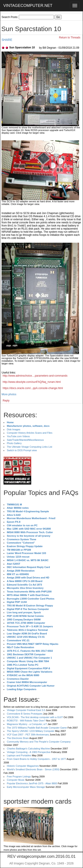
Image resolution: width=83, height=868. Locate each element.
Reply (6, 401)
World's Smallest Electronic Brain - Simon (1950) (33, 769)
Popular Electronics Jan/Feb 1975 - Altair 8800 (32, 783)
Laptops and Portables (19, 755)
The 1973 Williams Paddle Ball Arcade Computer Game (37, 728)
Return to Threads (70, 38)
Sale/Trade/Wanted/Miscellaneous (25, 440)
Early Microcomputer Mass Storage (26, 787)
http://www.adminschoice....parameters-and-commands (35, 376)
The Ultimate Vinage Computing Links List (30, 447)
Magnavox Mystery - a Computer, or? (27, 724)
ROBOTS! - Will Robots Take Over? (26, 721)
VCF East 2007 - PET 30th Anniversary (28, 735)
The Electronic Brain (18, 738)
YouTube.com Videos (18, 436)
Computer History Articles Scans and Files (30, 433)
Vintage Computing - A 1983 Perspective (29, 752)
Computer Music (16, 780)
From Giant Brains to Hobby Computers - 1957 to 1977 (36, 759)
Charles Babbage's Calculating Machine (28, 749)
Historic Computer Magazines (23, 766)
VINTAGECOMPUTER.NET (28, 6)
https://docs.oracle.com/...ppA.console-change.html (33, 388)
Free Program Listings (19, 777)
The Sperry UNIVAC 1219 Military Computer (31, 731)
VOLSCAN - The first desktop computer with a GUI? (35, 717)
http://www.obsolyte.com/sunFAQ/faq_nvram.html (32, 382)
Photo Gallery (14, 443)
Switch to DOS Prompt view (22, 450)
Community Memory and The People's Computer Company (39, 742)
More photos (9, 394)
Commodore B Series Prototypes (25, 714)
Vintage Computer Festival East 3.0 (26, 710)
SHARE (7, 40)
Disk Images (14, 429)
